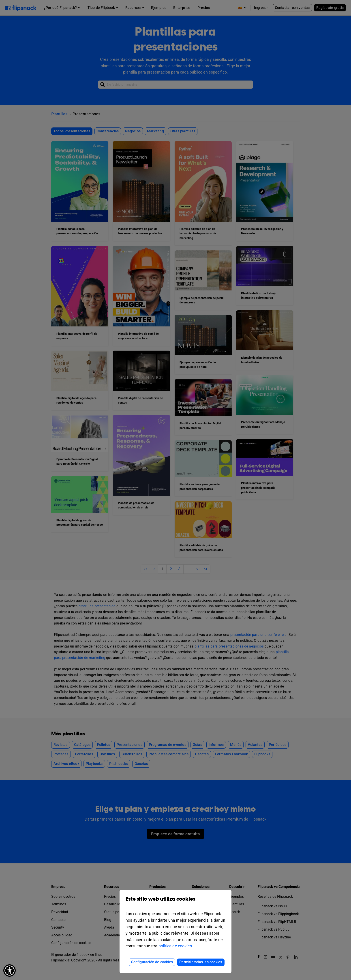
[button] (10, 970)
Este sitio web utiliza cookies (175, 902)
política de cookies (175, 946)
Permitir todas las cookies (201, 962)
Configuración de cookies (152, 962)
